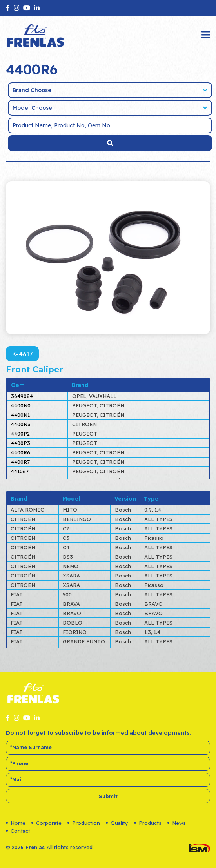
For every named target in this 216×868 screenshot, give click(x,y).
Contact (18, 831)
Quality (117, 823)
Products (148, 823)
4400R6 (21, 452)
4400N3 (21, 424)
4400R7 (20, 462)
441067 (20, 471)
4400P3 (21, 443)
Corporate (46, 823)
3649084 (22, 396)
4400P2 (20, 434)
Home (16, 823)
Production (84, 823)
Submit (108, 796)
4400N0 (21, 405)
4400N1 (20, 415)
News (177, 823)
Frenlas (35, 847)
